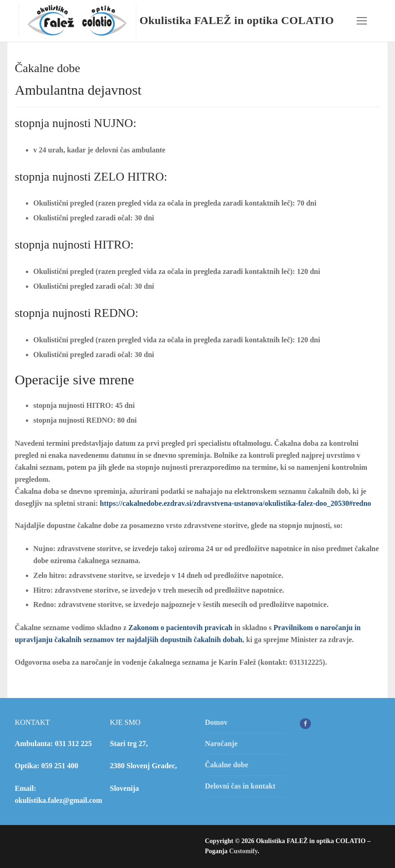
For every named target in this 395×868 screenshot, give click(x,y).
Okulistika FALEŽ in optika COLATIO (237, 20)
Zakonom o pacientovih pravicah (180, 628)
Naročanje (222, 744)
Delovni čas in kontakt (240, 786)
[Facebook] (305, 724)
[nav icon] (362, 21)
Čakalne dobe (227, 765)
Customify (243, 851)
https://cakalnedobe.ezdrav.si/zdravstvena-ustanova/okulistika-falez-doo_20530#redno (235, 503)
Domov (216, 722)
